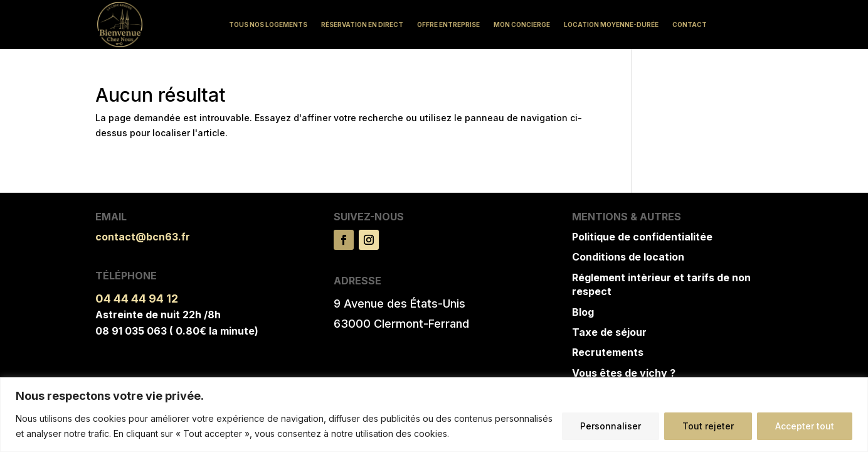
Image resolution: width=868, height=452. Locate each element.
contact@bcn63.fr (143, 237)
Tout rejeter (708, 426)
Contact (690, 24)
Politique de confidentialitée (642, 237)
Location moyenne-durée (611, 24)
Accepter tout (805, 426)
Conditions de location (628, 257)
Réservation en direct (362, 24)
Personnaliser (611, 426)
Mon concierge (522, 24)
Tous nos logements (268, 24)
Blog (583, 312)
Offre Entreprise (448, 24)
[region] (434, 415)
